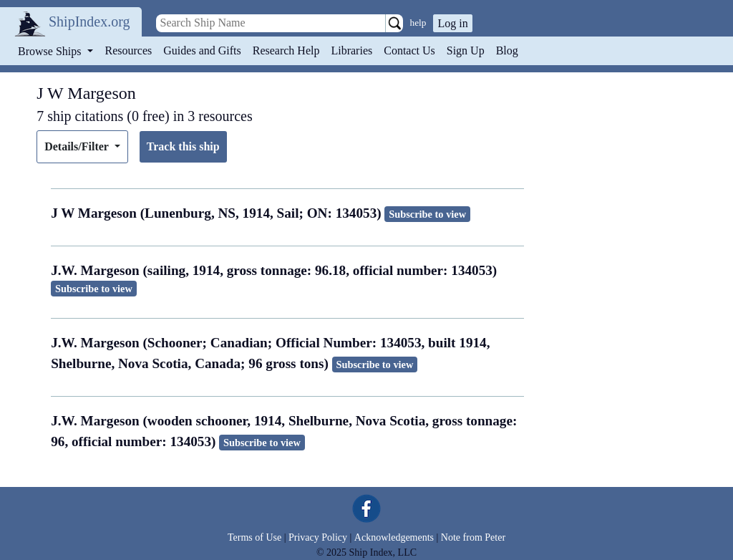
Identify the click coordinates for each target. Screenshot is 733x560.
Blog (507, 50)
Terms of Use (254, 537)
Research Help (286, 50)
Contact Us (409, 50)
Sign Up (466, 50)
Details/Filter (78, 146)
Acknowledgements (394, 537)
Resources (129, 50)
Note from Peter (473, 537)
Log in (452, 23)
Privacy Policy (318, 537)
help (418, 23)
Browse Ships (51, 51)
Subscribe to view (427, 214)
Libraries (351, 50)
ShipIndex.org (89, 21)
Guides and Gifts (202, 50)
